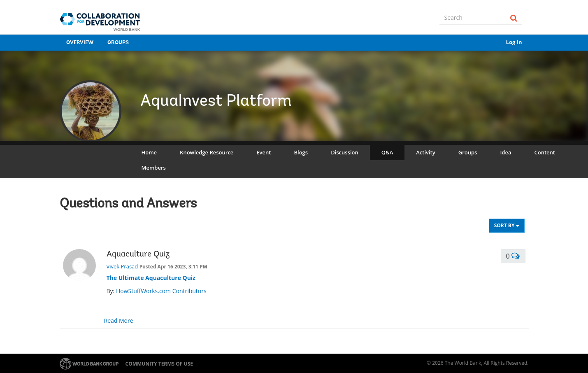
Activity (425, 152)
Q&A (387, 152)
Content (544, 152)
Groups (118, 43)
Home (149, 152)
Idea (505, 152)
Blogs (301, 152)
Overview (80, 43)
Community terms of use (159, 364)
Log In (514, 42)
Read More (119, 321)
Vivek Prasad (122, 266)
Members (154, 168)
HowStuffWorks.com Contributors (161, 291)
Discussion (345, 152)
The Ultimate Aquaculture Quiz (151, 278)
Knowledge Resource (207, 152)
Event (264, 152)
